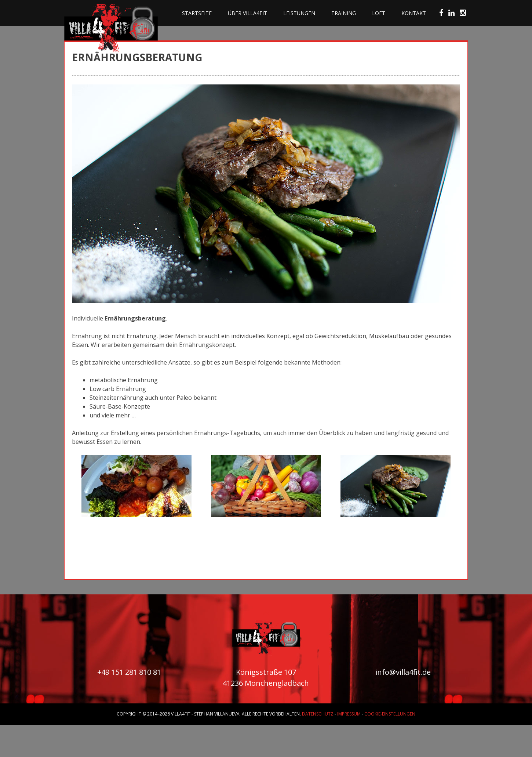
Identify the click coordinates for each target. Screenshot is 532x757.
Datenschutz (318, 714)
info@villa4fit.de (403, 672)
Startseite (197, 13)
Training (344, 13)
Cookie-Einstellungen (390, 714)
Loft (379, 13)
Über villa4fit (247, 13)
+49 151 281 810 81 (129, 672)
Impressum (349, 714)
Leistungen (299, 13)
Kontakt (414, 13)
